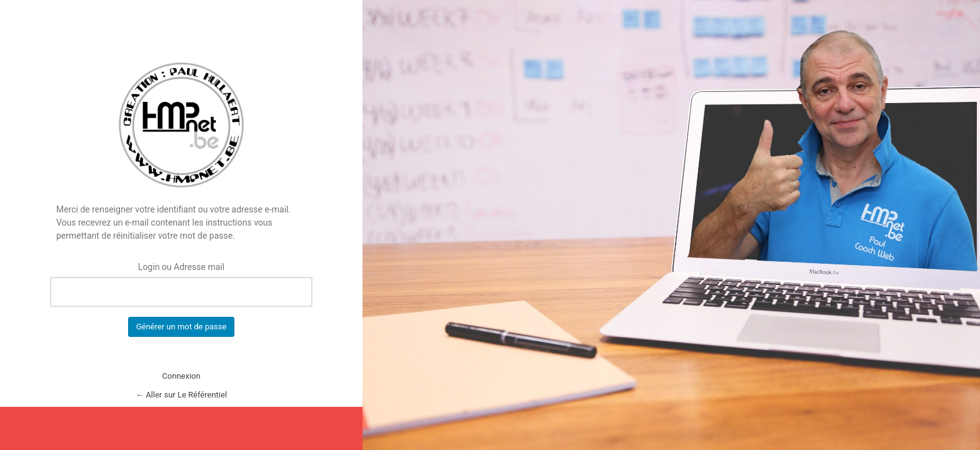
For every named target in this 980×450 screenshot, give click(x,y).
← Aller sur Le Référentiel (181, 395)
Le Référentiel (181, 125)
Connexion (181, 376)
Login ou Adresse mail (181, 267)
